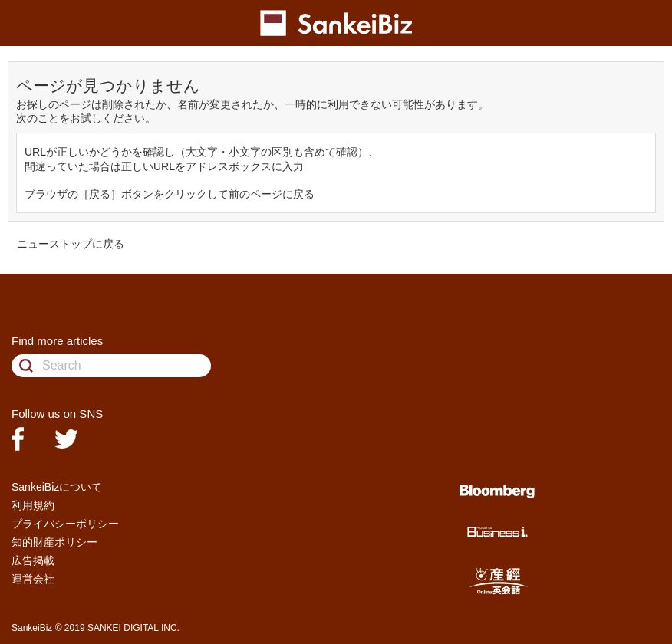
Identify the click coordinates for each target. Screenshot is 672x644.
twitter (66, 439)
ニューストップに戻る (71, 244)
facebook (18, 439)
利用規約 (33, 505)
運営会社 (33, 579)
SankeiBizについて (57, 487)
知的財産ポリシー (54, 542)
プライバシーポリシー (65, 524)
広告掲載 (33, 560)
